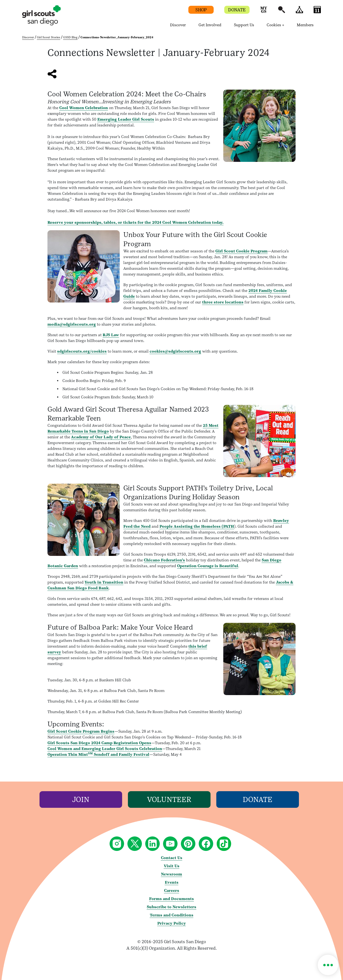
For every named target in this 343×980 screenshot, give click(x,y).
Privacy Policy (172, 923)
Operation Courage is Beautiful (208, 566)
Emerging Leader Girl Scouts (126, 119)
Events (172, 882)
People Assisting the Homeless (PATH (197, 526)
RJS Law (111, 335)
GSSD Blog (70, 37)
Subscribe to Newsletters (171, 907)
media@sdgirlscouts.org (72, 324)
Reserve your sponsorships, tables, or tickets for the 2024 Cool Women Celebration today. (135, 222)
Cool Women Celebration (84, 108)
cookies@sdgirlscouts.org (175, 351)
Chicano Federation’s (164, 560)
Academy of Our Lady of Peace (101, 437)
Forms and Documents (171, 899)
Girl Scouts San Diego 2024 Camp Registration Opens (99, 743)
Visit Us (172, 866)
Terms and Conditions (172, 915)
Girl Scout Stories (49, 37)
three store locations (223, 302)
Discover (28, 37)
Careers (172, 891)
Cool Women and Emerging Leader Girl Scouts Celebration (105, 749)
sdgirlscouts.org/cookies (82, 351)
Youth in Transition (104, 582)
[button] (264, 12)
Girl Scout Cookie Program (241, 251)
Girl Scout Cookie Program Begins (81, 731)
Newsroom (171, 874)
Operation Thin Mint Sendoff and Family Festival (98, 754)
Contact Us (172, 858)
